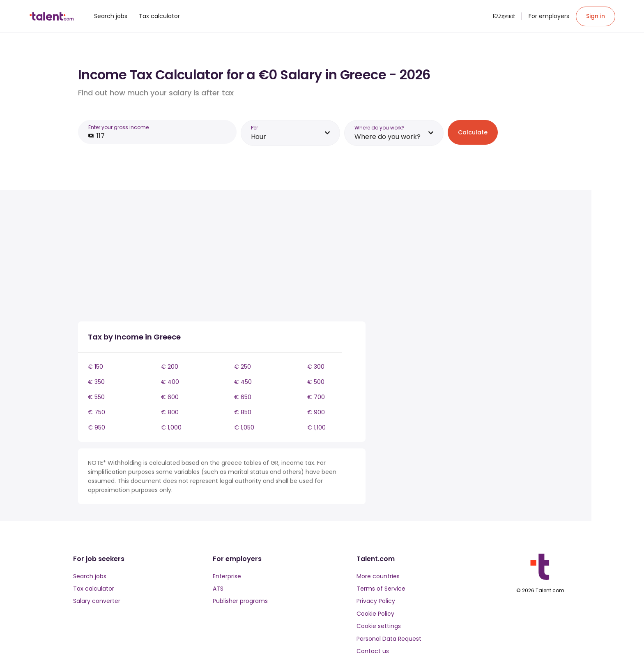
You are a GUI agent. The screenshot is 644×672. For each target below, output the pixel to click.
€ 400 (170, 382)
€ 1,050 (244, 427)
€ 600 (170, 397)
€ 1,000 (171, 427)
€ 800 (170, 412)
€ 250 (243, 367)
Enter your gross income (118, 127)
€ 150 (95, 367)
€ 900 (316, 412)
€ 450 (243, 382)
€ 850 (243, 412)
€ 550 (96, 397)
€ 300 (316, 367)
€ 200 (170, 367)
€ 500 (316, 382)
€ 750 (97, 412)
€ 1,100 (316, 427)
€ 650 (243, 397)
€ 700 (316, 397)
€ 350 (96, 382)
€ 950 (97, 427)
